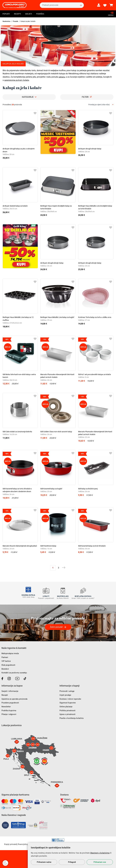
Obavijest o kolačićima (100, 853)
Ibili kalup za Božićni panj (88, 489)
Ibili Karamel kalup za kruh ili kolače (92, 546)
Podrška (44, 14)
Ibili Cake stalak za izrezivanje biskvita (17, 431)
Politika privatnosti (68, 709)
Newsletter (6, 705)
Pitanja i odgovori (9, 713)
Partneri (5, 656)
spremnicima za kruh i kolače (17, 80)
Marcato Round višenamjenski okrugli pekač (20, 546)
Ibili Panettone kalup (48, 546)
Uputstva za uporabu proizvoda (15, 698)
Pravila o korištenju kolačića (72, 717)
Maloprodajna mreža (11, 652)
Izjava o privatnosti (68, 713)
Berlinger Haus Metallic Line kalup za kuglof (57, 317)
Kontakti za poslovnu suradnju (15, 671)
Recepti (19, 14)
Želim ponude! (56, 626)
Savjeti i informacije (10, 690)
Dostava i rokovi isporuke (71, 698)
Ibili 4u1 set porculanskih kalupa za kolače (95, 374)
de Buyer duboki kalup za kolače (15, 206)
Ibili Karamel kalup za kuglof (51, 489)
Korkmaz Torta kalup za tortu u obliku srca (95, 317)
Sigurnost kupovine (68, 701)
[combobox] (101, 105)
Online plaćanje (66, 705)
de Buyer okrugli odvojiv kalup (90, 149)
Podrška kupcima (9, 709)
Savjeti (31, 14)
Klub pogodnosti (9, 664)
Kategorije (28, 97)
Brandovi (5, 668)
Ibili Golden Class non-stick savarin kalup (56, 431)
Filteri (85, 97)
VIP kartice (6, 660)
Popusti (7, 14)
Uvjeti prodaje (66, 694)
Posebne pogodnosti (11, 701)
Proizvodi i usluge (67, 690)
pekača (62, 77)
